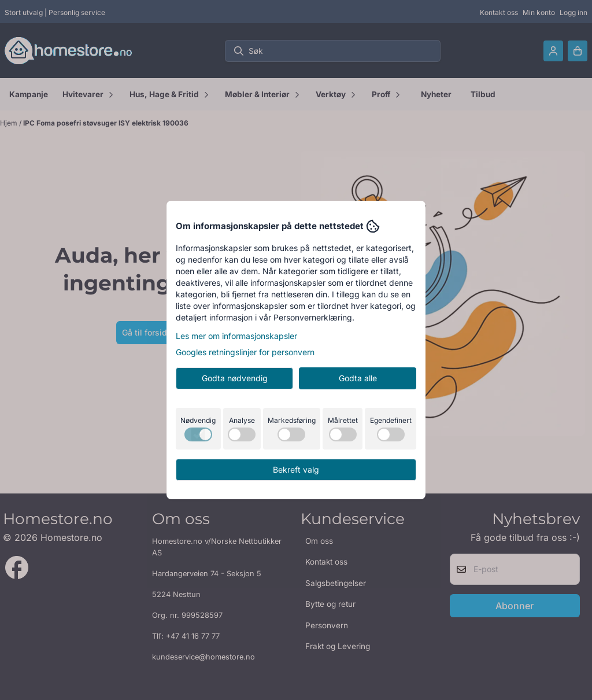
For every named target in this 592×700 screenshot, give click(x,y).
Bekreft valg (296, 469)
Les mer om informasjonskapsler (236, 336)
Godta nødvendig (235, 378)
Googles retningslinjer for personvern (245, 352)
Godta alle (358, 378)
